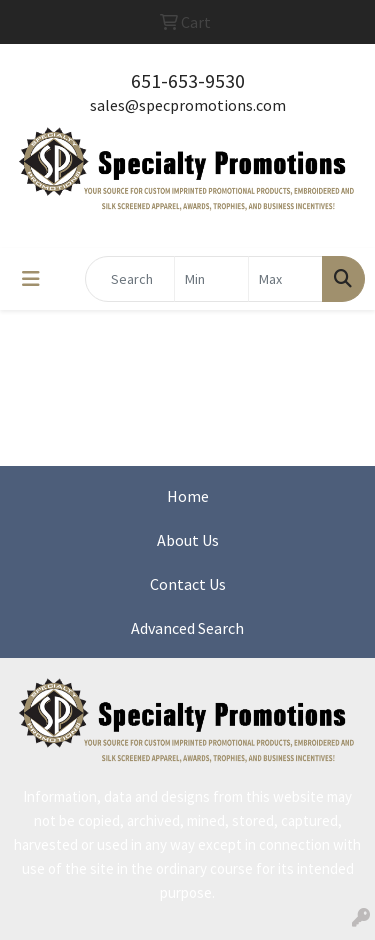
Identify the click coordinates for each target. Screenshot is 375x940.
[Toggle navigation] (31, 279)
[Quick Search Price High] (285, 279)
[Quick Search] (130, 279)
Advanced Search (187, 628)
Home (188, 496)
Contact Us (188, 584)
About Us (188, 540)
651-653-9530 (188, 80)
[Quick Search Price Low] (211, 279)
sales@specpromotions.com (188, 105)
